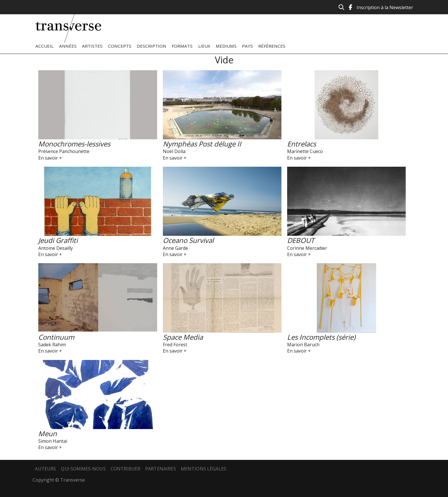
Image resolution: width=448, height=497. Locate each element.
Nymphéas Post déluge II (202, 144)
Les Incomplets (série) (321, 337)
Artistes (92, 46)
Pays (247, 46)
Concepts (120, 46)
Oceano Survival (188, 240)
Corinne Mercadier (307, 248)
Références (272, 46)
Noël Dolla (174, 151)
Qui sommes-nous (83, 469)
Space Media (183, 337)
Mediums (226, 46)
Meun (48, 433)
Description (152, 46)
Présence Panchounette (64, 151)
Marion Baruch (303, 345)
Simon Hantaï (53, 441)
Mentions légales (204, 469)
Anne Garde (175, 248)
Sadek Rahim (52, 345)
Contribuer (126, 469)
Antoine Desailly (56, 248)
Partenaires (161, 469)
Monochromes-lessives (74, 144)
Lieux (204, 46)
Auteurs (45, 469)
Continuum (56, 337)
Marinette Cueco (305, 151)
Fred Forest (175, 345)
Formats (182, 46)
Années (68, 46)
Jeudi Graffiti (58, 240)
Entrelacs (302, 144)
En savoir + (50, 158)
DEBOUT (301, 240)
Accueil (44, 46)
